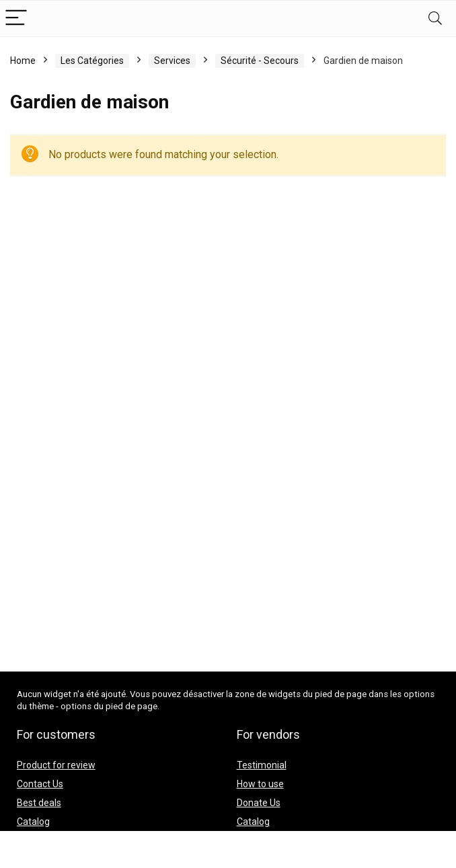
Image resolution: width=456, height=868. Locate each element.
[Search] (435, 19)
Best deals (39, 803)
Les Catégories (92, 61)
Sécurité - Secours (260, 61)
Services (172, 61)
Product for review (56, 765)
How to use (260, 784)
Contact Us (40, 784)
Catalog (33, 822)
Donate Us (259, 803)
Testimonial (262, 765)
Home (23, 61)
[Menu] (16, 19)
